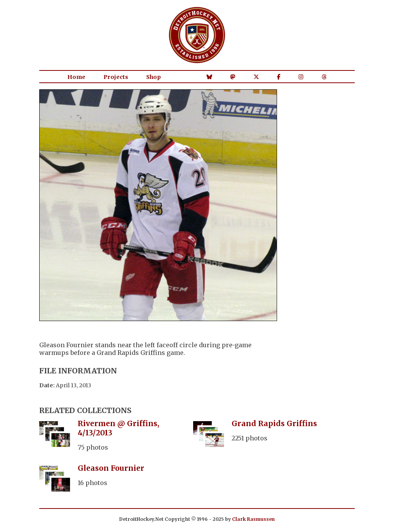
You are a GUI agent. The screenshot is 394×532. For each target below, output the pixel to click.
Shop (154, 77)
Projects (116, 77)
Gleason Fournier (111, 468)
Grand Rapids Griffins (274, 423)
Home (76, 77)
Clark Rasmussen (253, 519)
